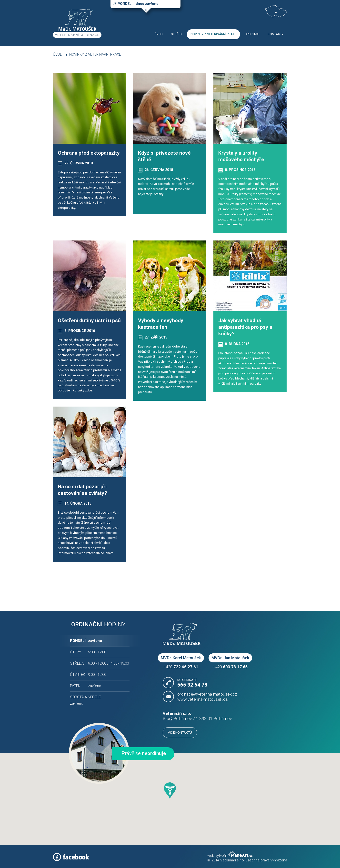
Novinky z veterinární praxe (95, 54)
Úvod (58, 54)
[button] (170, 791)
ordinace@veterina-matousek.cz (207, 694)
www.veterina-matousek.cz (202, 699)
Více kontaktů (180, 732)
